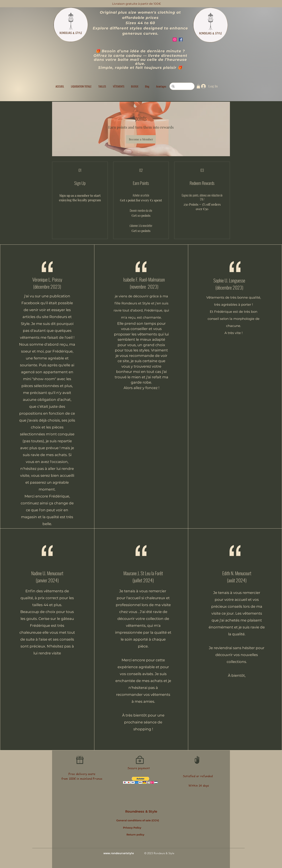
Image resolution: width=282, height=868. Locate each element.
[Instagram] (175, 40)
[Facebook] (181, 40)
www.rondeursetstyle (119, 853)
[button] (102, 86)
